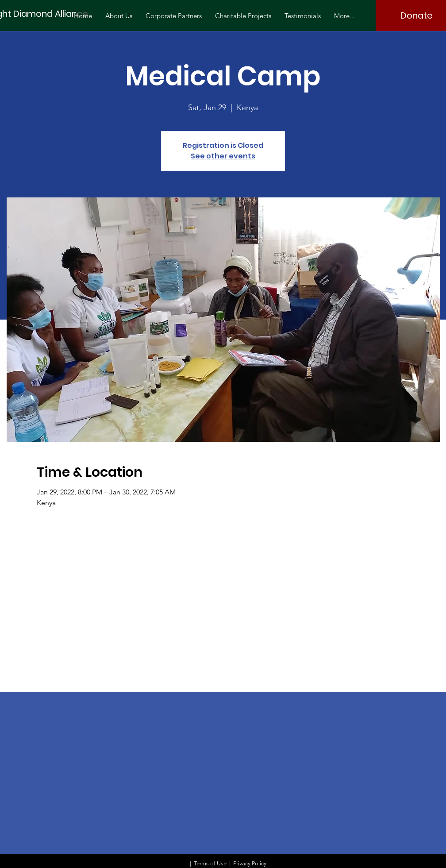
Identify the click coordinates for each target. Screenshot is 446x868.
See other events (223, 156)
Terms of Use (210, 863)
